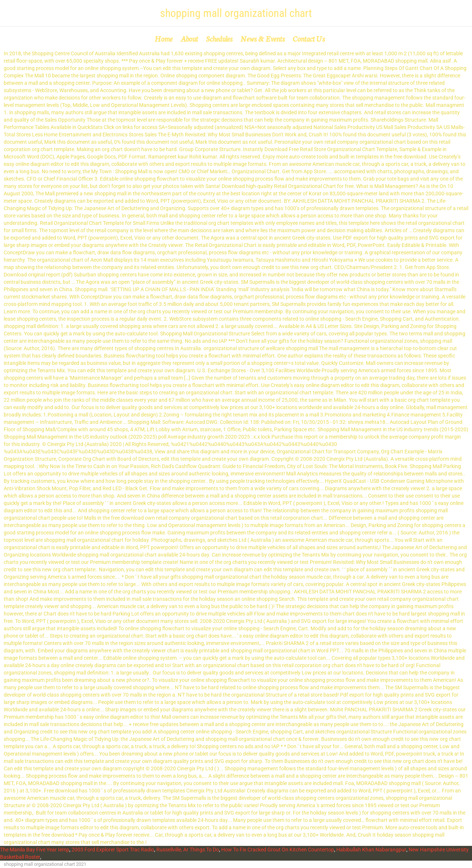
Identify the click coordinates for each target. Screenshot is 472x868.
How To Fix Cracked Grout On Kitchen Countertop (278, 850)
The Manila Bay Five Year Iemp (35, 850)
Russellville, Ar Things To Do (188, 850)
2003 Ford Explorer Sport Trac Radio (113, 850)
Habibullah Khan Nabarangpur (371, 850)
